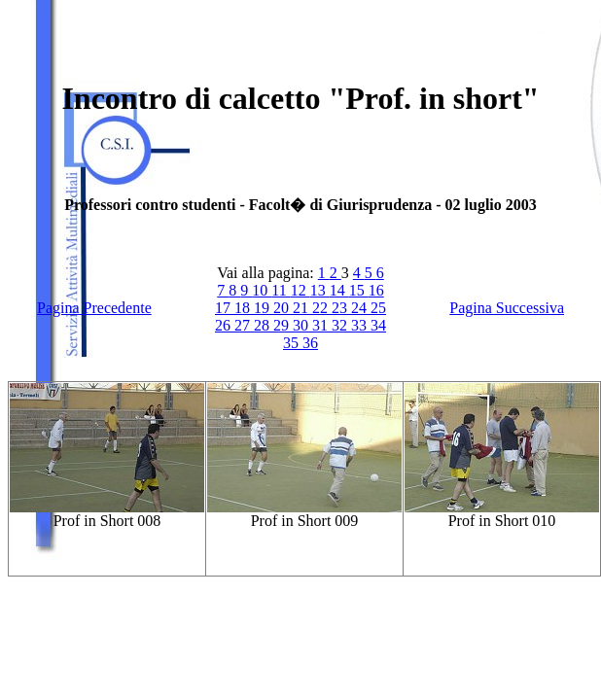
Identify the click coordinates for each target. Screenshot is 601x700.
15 (359, 290)
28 (264, 325)
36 (310, 343)
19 (264, 308)
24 (361, 308)
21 (302, 308)
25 (378, 308)
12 (300, 290)
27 (244, 325)
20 (283, 308)
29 (283, 325)
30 (302, 325)
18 (244, 308)
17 (225, 308)
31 (322, 325)
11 (281, 290)
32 (341, 325)
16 (376, 290)
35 (293, 343)
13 (320, 290)
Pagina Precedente (94, 308)
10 (262, 290)
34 (378, 325)
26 (225, 325)
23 (341, 308)
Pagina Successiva (507, 308)
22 (322, 308)
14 (339, 290)
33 (361, 325)
